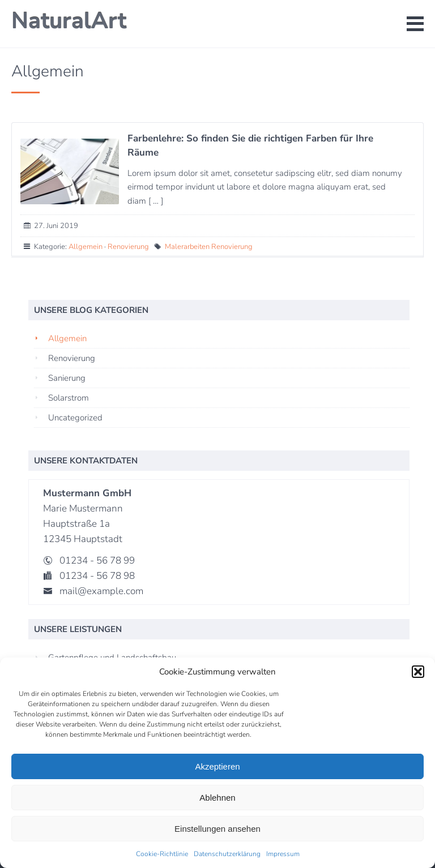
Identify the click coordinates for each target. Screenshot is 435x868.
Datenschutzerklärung (227, 854)
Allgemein (86, 247)
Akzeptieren (217, 766)
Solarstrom (69, 398)
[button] (418, 672)
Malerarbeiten (187, 247)
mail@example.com (101, 591)
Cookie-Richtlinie (162, 854)
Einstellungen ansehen (217, 829)
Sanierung (67, 378)
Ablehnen (217, 798)
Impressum (283, 854)
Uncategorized (75, 418)
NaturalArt (69, 21)
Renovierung (128, 247)
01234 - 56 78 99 (97, 560)
